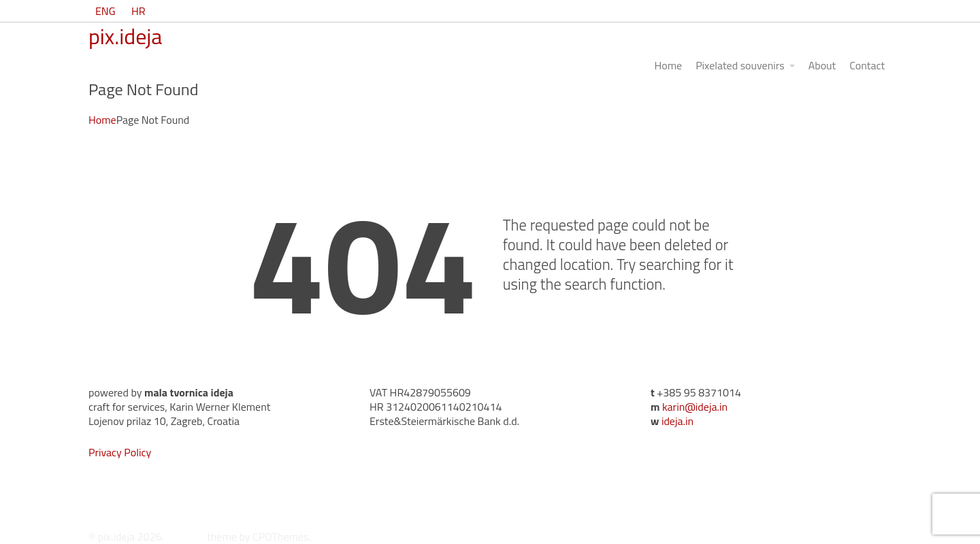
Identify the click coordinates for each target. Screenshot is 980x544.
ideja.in (677, 421)
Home (102, 120)
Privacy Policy (120, 452)
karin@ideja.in (695, 407)
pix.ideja (125, 36)
